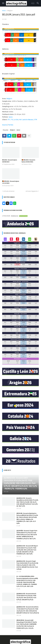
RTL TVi (10, 120)
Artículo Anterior (9, 191)
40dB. (17, 275)
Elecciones (17, 359)
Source (5, 125)
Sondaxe (17, 352)
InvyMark (17, 301)
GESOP (17, 294)
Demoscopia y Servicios (17, 339)
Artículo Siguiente (32, 191)
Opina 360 (17, 314)
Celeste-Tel (17, 327)
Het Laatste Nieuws (26, 120)
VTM (35, 120)
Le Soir (16, 120)
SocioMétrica (17, 256)
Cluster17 (17, 307)
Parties (11, 125)
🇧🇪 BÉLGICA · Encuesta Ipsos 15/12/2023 (11, 182)
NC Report (17, 288)
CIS (17, 262)
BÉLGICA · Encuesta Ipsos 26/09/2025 (10, 161)
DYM (17, 249)
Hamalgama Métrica (17, 320)
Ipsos (11, 117)
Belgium (10, 11)
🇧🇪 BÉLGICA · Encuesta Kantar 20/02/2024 (28, 161)
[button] (3, 3)
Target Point (17, 243)
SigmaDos (17, 269)
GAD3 (17, 333)
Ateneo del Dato (17, 282)
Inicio (4, 11)
